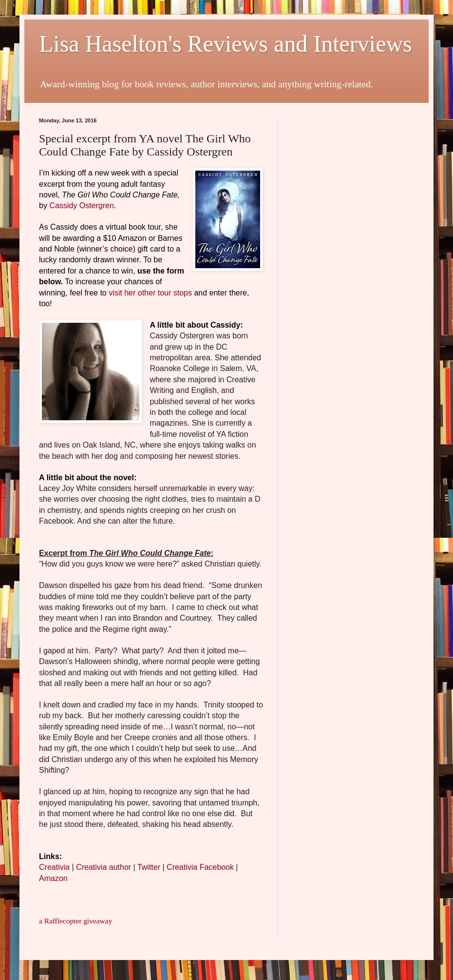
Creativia (54, 867)
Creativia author (104, 867)
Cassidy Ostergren (82, 206)
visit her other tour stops (150, 293)
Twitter (149, 867)
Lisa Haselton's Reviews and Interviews (226, 44)
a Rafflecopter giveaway (75, 921)
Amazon (53, 878)
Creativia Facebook (200, 867)
